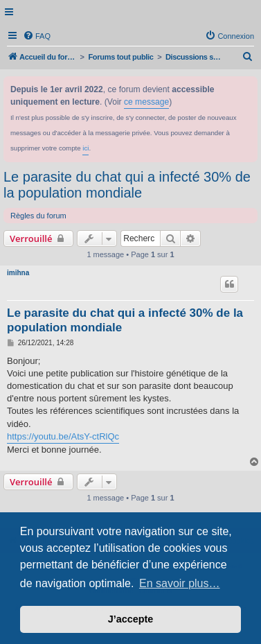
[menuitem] (37, 36)
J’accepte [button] (131, 619)
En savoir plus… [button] (180, 583)
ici (85, 148)
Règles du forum (38, 216)
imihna (18, 273)
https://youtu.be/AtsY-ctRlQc (63, 436)
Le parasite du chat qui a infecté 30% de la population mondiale (127, 185)
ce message (146, 102)
